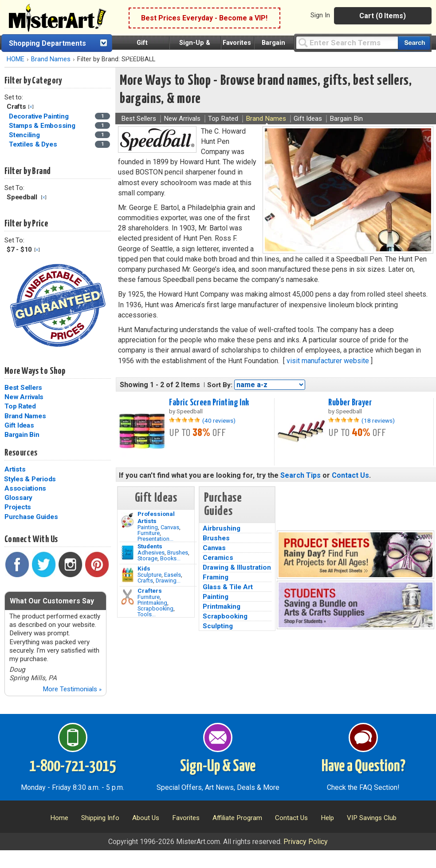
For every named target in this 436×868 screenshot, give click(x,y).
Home (59, 818)
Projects (18, 507)
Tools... (147, 614)
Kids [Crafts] (144, 568)
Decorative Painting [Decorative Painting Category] (39, 116)
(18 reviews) (378, 420)
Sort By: (220, 385)
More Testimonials (72, 689)
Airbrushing (222, 528)
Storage (147, 558)
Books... (170, 558)
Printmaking (152, 603)
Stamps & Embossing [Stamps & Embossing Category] (43, 126)
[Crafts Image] (128, 575)
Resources (21, 453)
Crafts (145, 581)
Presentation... (155, 539)
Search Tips (300, 475)
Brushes (178, 553)
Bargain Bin (22, 435)
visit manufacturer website (328, 361)
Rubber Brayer (350, 403)
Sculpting (218, 626)
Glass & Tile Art (228, 587)
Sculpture (149, 575)
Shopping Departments (47, 43)
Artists (15, 469)
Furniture (149, 533)
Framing (216, 577)
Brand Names (51, 59)
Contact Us (350, 475)
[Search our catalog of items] (414, 43)
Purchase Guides (31, 517)
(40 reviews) (219, 420)
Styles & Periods (30, 479)
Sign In (320, 15)
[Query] (347, 42)
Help (327, 818)
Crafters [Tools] (150, 591)
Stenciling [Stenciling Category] (25, 135)
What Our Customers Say (52, 601)
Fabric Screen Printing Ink (209, 403)
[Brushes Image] (128, 553)
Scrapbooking (155, 608)
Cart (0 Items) (383, 16)
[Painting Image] (128, 520)
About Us (146, 818)
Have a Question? (363, 767)
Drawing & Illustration (237, 567)
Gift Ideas (19, 425)
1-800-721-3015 (73, 767)
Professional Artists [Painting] (156, 517)
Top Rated (20, 406)
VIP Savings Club (372, 818)
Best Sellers (23, 388)
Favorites (237, 43)
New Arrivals (24, 397)
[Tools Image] (128, 597)
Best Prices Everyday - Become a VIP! (204, 18)
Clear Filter (31, 107)
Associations (25, 488)
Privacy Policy (306, 842)
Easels (173, 575)
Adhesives (151, 553)
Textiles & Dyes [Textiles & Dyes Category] (34, 144)
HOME (16, 59)
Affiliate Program (237, 818)
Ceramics (218, 558)
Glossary (18, 498)
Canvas (170, 527)
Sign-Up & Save (218, 767)
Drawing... (168, 581)
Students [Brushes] (150, 546)
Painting (148, 527)
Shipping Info (100, 818)
